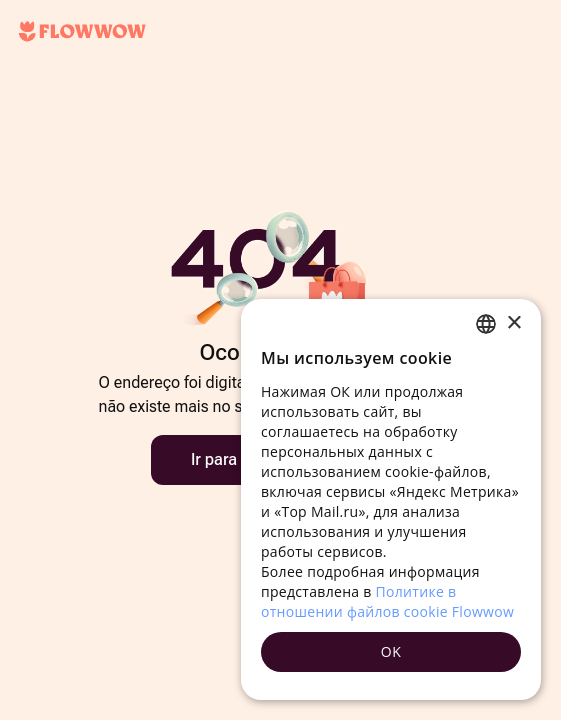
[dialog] (391, 499)
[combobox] (486, 324)
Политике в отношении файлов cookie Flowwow (387, 601)
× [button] (513, 323)
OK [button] (391, 651)
